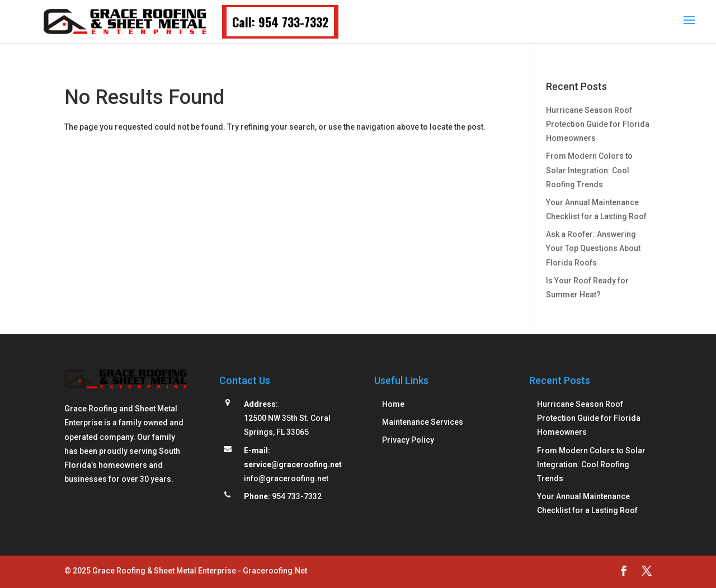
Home (393, 404)
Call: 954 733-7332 (280, 22)
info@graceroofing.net (286, 478)
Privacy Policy (408, 440)
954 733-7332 (297, 496)
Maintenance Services (423, 422)
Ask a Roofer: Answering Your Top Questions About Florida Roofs (593, 248)
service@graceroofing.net (293, 464)
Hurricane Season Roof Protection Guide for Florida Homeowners (598, 124)
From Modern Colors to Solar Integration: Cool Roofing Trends (589, 170)
